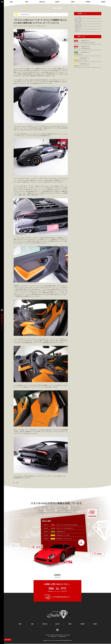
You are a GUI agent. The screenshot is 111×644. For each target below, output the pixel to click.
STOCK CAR (45, 624)
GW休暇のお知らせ (61, 532)
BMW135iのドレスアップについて (64, 539)
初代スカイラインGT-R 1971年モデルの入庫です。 (68, 525)
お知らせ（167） (79, 20)
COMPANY (83, 624)
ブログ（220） (78, 23)
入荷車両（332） (79, 25)
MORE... (81, 543)
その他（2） (78, 30)
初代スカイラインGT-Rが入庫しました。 (65, 528)
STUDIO (70, 624)
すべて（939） (78, 17)
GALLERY (57, 624)
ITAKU (32, 624)
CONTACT (95, 624)
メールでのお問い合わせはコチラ (60, 597)
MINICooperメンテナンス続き (63, 535)
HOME (20, 624)
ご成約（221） (78, 28)
